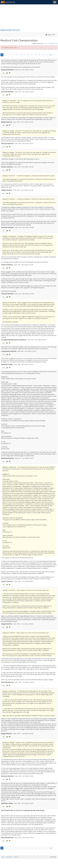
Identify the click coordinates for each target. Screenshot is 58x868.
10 (28, 55)
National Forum (10, 30)
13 (39, 55)
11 (32, 55)
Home (3, 857)
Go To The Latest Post (51, 43)
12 (36, 55)
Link (3, 73)
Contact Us (16, 857)
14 (43, 55)
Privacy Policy (9, 857)
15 (46, 55)
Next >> (51, 55)
